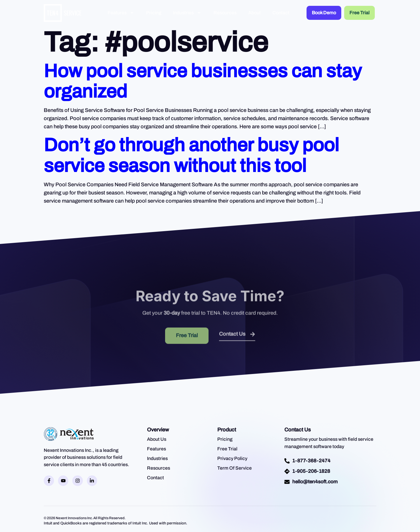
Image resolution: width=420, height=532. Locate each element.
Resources (225, 13)
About (254, 13)
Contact (281, 13)
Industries (187, 13)
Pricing (154, 13)
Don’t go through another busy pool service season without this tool (191, 155)
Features (121, 13)
